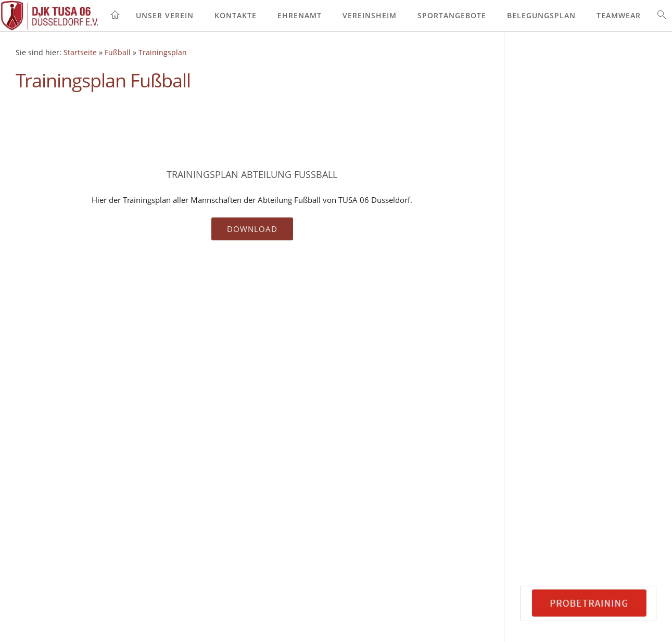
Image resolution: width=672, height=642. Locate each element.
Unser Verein (165, 15)
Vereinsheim (370, 15)
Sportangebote (452, 15)
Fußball (118, 53)
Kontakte (236, 15)
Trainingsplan (163, 53)
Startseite (80, 53)
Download (252, 229)
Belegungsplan (541, 15)
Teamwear (619, 15)
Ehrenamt (300, 15)
